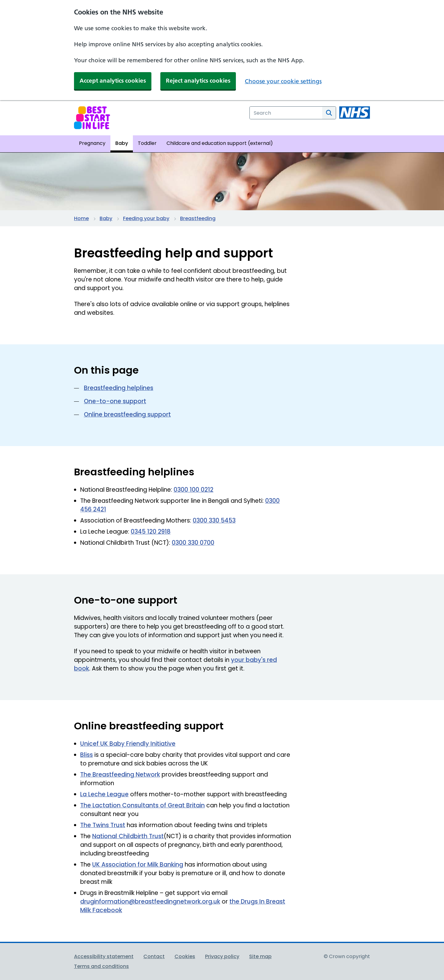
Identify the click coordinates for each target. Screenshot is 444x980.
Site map (260, 956)
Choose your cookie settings (283, 81)
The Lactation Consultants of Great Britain (142, 805)
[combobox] (286, 113)
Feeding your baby (146, 218)
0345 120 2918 (151, 532)
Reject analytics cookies (198, 81)
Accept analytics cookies (113, 81)
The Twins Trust (103, 825)
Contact (154, 956)
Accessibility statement (104, 956)
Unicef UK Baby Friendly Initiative (128, 744)
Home (81, 218)
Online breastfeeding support (127, 414)
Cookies (185, 956)
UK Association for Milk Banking (138, 865)
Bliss (86, 755)
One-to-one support (115, 401)
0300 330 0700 (193, 543)
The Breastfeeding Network (120, 775)
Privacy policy (222, 956)
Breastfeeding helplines (119, 388)
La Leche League (104, 794)
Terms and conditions (101, 966)
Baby (106, 218)
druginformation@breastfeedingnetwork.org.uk (150, 902)
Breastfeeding (198, 218)
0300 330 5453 (214, 521)
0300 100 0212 (193, 490)
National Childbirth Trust (128, 836)
